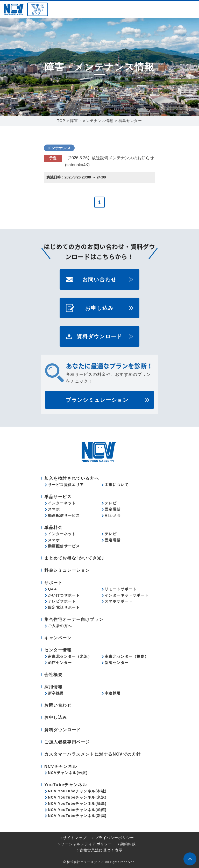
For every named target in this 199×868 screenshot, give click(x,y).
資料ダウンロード (99, 336)
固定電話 (113, 509)
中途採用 (113, 693)
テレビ (111, 503)
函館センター (60, 663)
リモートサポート (121, 589)
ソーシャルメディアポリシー (86, 844)
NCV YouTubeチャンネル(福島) (77, 804)
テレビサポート (62, 601)
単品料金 (53, 528)
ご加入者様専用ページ (67, 742)
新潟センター (117, 663)
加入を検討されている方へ (72, 478)
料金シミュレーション (67, 570)
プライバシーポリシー (114, 838)
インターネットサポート (127, 595)
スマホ (54, 509)
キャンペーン (58, 638)
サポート (53, 583)
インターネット (62, 503)
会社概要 (53, 675)
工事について (117, 485)
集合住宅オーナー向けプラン (74, 619)
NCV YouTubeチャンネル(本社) (77, 791)
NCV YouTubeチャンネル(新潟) (77, 816)
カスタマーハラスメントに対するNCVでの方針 (93, 754)
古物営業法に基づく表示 (101, 850)
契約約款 (128, 844)
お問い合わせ (99, 279)
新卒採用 (56, 693)
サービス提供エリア (66, 485)
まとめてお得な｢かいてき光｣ (74, 558)
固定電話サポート (64, 607)
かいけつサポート (64, 595)
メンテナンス (59, 148)
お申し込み (99, 308)
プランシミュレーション (97, 400)
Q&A (52, 589)
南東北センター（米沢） (70, 656)
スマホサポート (119, 601)
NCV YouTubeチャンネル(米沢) (77, 797)
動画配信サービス (64, 515)
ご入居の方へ (60, 626)
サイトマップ (75, 838)
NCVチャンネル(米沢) (68, 773)
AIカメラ (113, 515)
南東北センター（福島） (127, 656)
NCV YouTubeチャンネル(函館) (77, 810)
